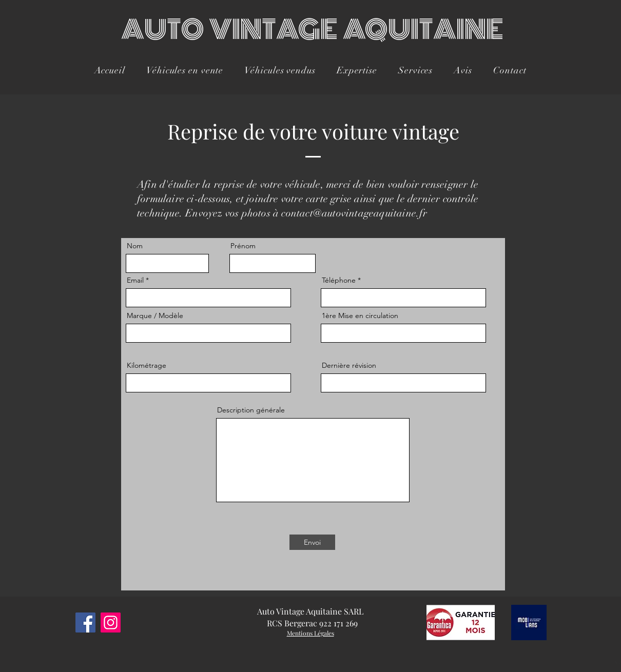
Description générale (251, 410)
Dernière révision (349, 365)
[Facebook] (85, 622)
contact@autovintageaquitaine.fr (354, 213)
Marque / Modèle (155, 315)
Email (135, 280)
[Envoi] (312, 542)
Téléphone (339, 280)
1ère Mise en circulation (360, 315)
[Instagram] (111, 622)
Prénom (243, 246)
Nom (135, 246)
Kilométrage (147, 365)
